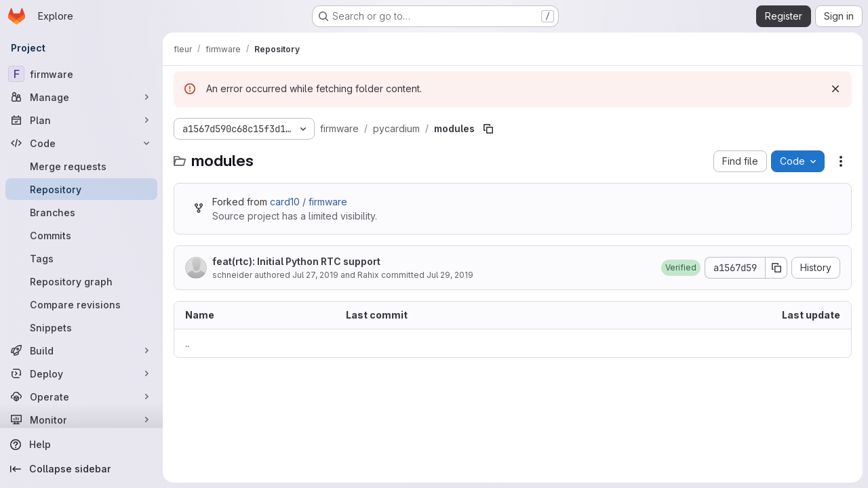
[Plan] (81, 120)
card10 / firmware (309, 202)
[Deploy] (81, 373)
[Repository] (81, 189)
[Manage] (81, 97)
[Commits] (81, 235)
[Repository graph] (81, 281)
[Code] (81, 143)
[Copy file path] (488, 129)
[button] (681, 268)
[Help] (81, 445)
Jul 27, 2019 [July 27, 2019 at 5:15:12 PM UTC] (315, 275)
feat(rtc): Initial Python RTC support (296, 261)
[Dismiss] (835, 89)
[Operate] (81, 396)
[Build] (81, 350)
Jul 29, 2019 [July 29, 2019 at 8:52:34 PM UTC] (450, 275)
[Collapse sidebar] (81, 469)
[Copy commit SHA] (776, 268)
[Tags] (81, 258)
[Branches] (81, 212)
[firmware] (81, 74)
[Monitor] (81, 420)
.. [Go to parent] (187, 343)
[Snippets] (81, 327)
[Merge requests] (81, 166)
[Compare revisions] (81, 304)
